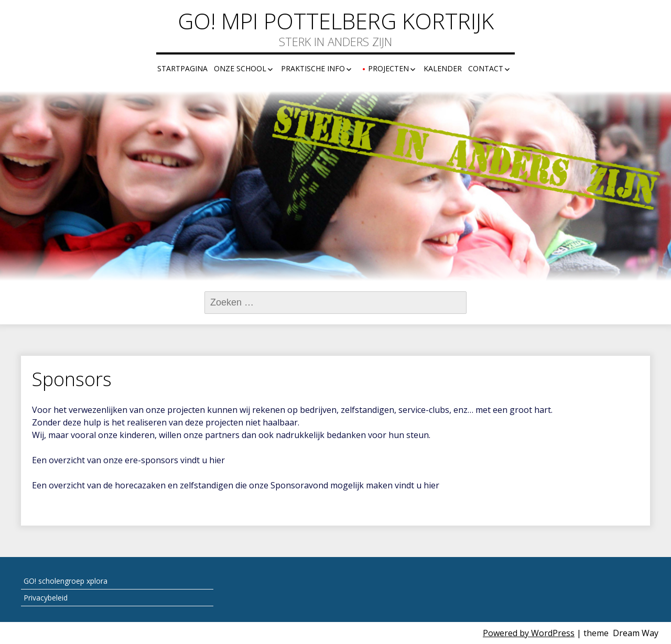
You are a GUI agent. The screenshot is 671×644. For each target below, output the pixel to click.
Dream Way (636, 633)
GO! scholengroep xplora (66, 581)
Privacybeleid (46, 598)
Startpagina (182, 68)
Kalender (443, 68)
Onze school (240, 68)
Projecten (388, 68)
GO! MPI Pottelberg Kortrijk (336, 21)
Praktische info (313, 68)
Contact (486, 68)
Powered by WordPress (529, 633)
